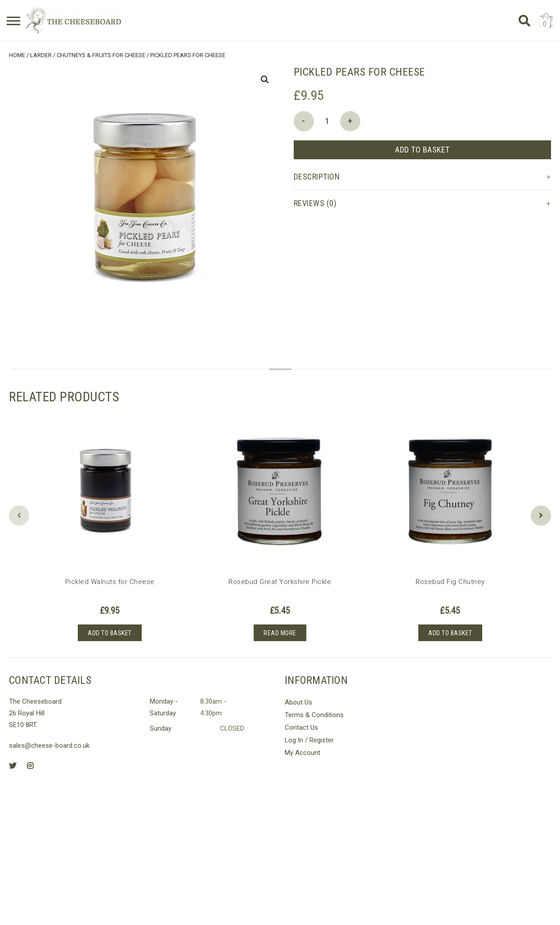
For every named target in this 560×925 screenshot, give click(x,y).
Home (17, 53)
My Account (302, 751)
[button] (265, 77)
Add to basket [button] (110, 631)
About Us (298, 700)
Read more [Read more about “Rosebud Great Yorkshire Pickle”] (280, 631)
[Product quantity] (327, 119)
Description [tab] (317, 174)
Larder (41, 53)
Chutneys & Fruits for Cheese (101, 53)
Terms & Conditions (314, 713)
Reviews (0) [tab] (315, 201)
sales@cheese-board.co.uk (49, 744)
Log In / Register (309, 738)
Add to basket (422, 147)
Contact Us (301, 726)
